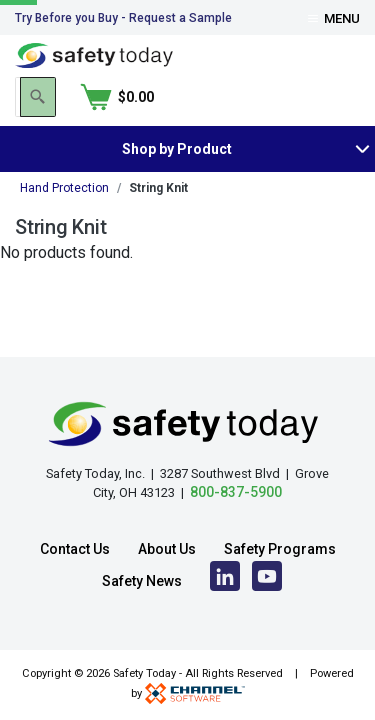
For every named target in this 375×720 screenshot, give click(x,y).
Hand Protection (64, 188)
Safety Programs (280, 549)
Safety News (142, 581)
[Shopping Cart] (323, 97)
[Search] (243, 97)
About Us (167, 549)
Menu (334, 18)
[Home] (94, 54)
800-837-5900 (236, 492)
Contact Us (75, 549)
